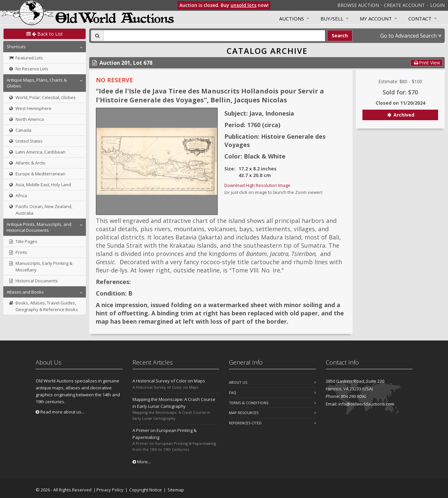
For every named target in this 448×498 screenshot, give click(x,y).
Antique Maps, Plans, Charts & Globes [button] (37, 83)
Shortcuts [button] (16, 47)
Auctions (292, 18)
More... (142, 462)
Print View (427, 63)
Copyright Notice (146, 490)
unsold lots (243, 5)
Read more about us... (60, 412)
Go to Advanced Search (411, 36)
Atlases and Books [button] (25, 292)
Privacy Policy (110, 490)
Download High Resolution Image (257, 185)
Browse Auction (358, 5)
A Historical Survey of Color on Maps (169, 381)
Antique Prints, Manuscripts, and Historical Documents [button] (39, 227)
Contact (420, 18)
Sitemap (176, 490)
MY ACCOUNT (376, 18)
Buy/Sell (332, 18)
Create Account (404, 5)
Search (340, 36)
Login (437, 5)
